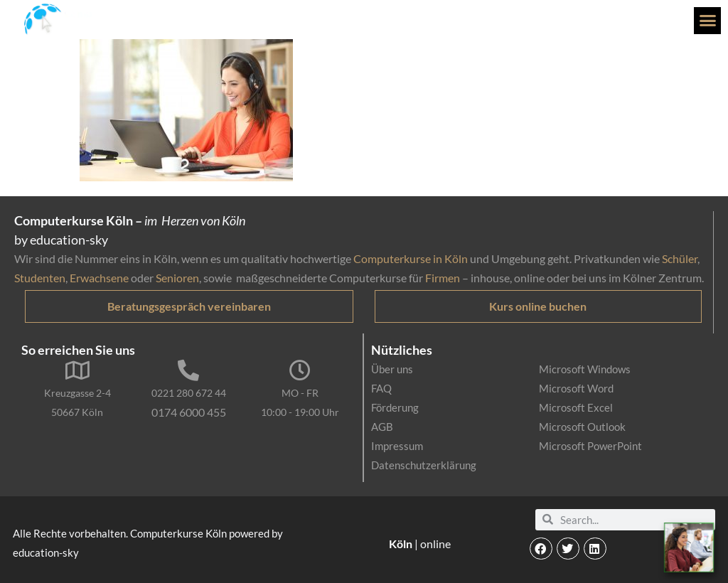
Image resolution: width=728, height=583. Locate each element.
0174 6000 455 (189, 412)
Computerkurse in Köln (411, 258)
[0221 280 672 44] (188, 370)
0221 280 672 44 (189, 393)
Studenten (40, 278)
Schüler (680, 258)
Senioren (177, 278)
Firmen (443, 278)
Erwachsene (99, 278)
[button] (707, 21)
